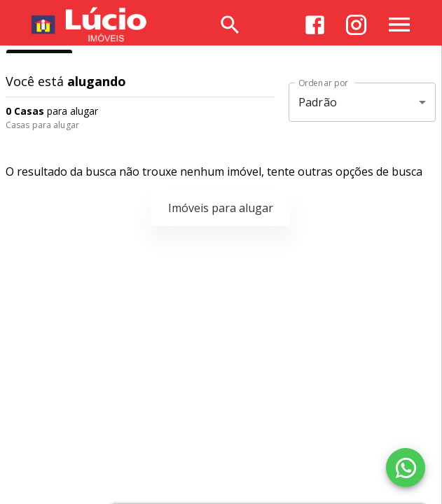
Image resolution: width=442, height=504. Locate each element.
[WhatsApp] (406, 468)
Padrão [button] (318, 102)
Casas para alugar (42, 125)
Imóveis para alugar (221, 208)
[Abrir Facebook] (315, 25)
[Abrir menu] (399, 24)
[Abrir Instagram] (356, 25)
